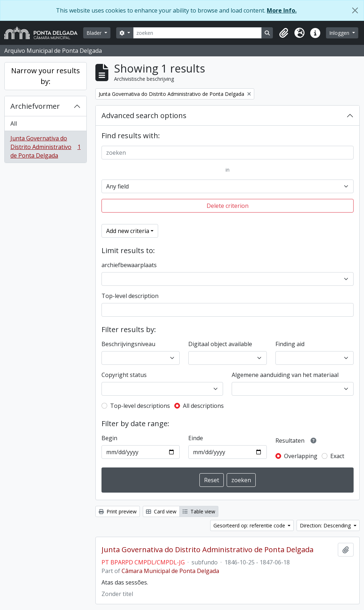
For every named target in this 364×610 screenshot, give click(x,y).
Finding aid (290, 344)
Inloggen (340, 33)
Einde (196, 438)
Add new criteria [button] (128, 231)
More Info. (282, 10)
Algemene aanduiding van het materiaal (285, 375)
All (14, 124)
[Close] (355, 10)
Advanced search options (144, 115)
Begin (109, 438)
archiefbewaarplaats (129, 265)
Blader (95, 33)
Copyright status (124, 375)
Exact (337, 456)
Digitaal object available (220, 344)
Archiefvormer (35, 106)
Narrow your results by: (46, 76)
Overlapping (301, 456)
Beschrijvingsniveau (128, 344)
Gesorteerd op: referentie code (250, 525)
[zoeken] (198, 33)
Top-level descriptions (140, 406)
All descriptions (203, 406)
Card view (161, 511)
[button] (284, 33)
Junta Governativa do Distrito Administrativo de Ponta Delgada (45, 147)
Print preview (118, 511)
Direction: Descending (326, 525)
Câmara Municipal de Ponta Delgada (170, 571)
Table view (199, 511)
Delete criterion (228, 206)
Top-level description (130, 296)
